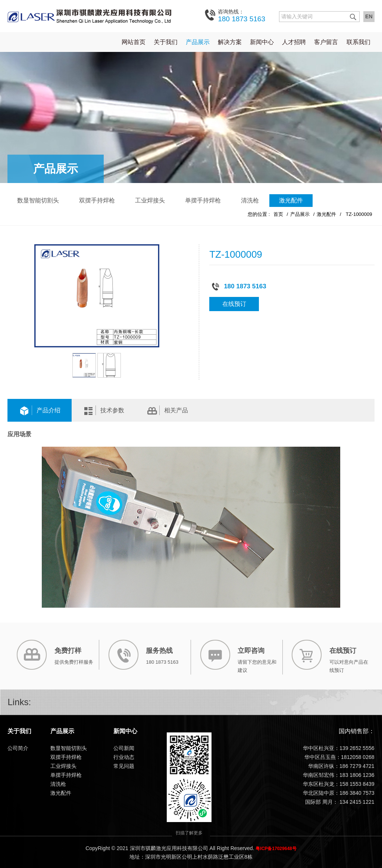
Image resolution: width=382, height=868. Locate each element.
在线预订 (234, 303)
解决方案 (230, 42)
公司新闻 (124, 748)
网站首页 (134, 42)
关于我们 (166, 42)
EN (369, 16)
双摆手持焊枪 (97, 200)
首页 (278, 214)
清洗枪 (250, 200)
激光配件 (291, 200)
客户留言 (326, 42)
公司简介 (18, 748)
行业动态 (124, 757)
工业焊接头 (150, 200)
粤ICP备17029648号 (276, 848)
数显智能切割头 (38, 200)
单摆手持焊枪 (203, 200)
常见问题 (124, 766)
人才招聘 (294, 42)
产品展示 (198, 42)
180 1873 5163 (242, 15)
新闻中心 (262, 42)
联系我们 (358, 42)
